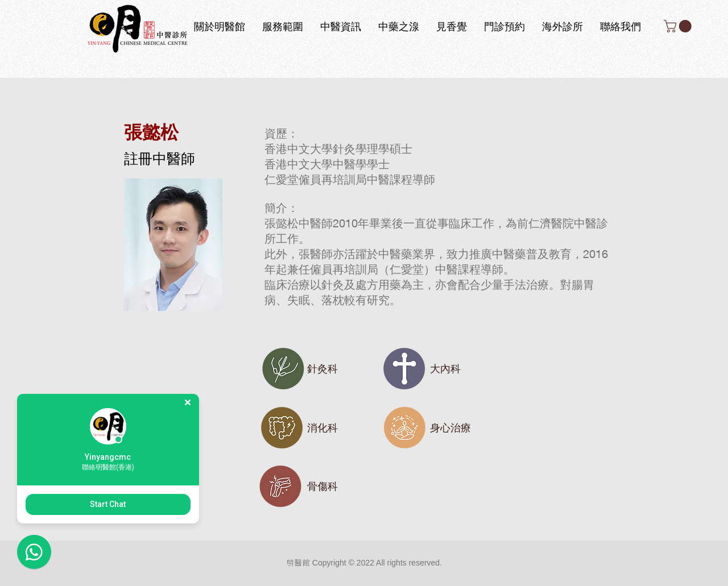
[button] (679, 26)
